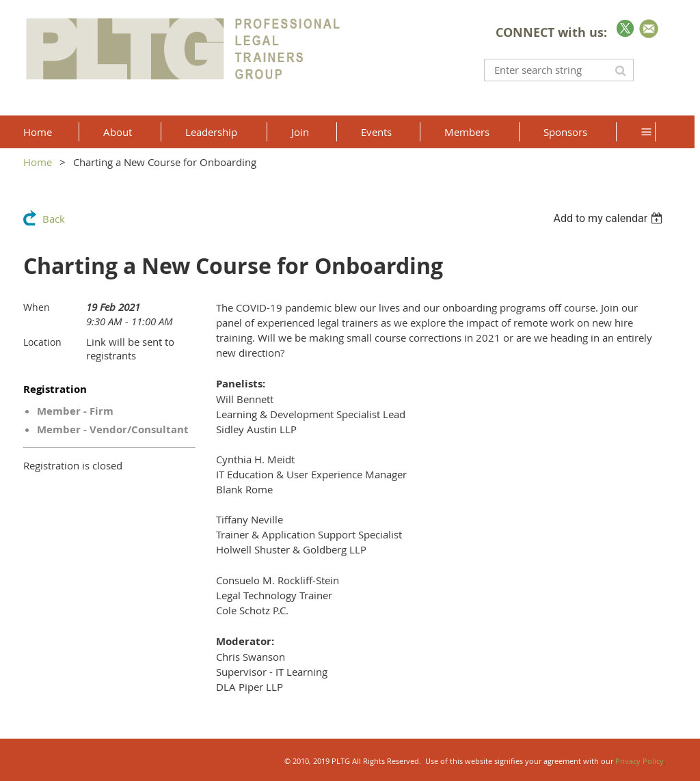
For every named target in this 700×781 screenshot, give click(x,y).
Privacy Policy (640, 761)
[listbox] (609, 218)
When (37, 307)
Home (38, 162)
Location (42, 342)
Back (54, 219)
